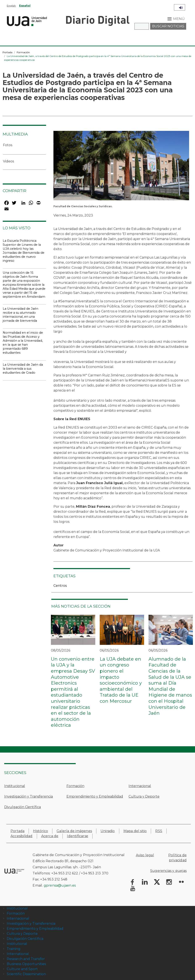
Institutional (17, 944)
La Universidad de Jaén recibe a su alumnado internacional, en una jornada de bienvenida (21, 315)
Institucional (15, 786)
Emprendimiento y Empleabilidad (95, 796)
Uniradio (108, 831)
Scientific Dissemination (26, 974)
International (18, 954)
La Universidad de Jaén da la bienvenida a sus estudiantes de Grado (23, 369)
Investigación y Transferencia (29, 796)
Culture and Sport (22, 969)
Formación (23, 52)
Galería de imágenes (74, 831)
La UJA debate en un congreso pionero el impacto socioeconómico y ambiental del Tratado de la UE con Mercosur (121, 680)
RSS (159, 831)
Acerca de (50, 836)
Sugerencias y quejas (168, 871)
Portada (7, 52)
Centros (60, 586)
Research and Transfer (26, 959)
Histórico (40, 831)
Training (14, 949)
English (11, 6)
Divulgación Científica (23, 807)
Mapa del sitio (135, 831)
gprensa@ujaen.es (60, 885)
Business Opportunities (26, 964)
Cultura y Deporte (144, 796)
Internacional (140, 786)
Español (25, 6)
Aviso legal (145, 855)
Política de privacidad (177, 858)
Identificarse (78, 836)
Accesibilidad (22, 836)
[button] (121, 167)
